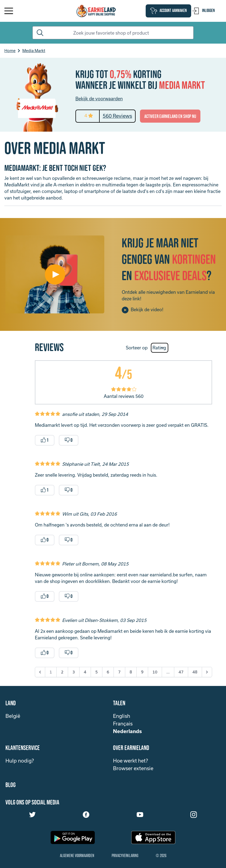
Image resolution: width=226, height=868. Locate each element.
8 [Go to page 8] (131, 672)
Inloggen (204, 11)
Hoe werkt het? (130, 761)
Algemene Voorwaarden (77, 856)
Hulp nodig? (20, 761)
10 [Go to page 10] (155, 672)
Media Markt (34, 51)
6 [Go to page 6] (108, 672)
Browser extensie (133, 768)
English (122, 716)
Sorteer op (137, 348)
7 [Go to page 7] (119, 672)
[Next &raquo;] (207, 672)
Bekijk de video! (143, 310)
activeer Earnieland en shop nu (170, 117)
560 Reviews (117, 116)
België (13, 716)
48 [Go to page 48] (195, 672)
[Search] (113, 33)
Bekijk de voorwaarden (99, 99)
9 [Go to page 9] (142, 672)
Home (10, 51)
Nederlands (127, 731)
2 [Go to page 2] (62, 672)
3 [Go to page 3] (74, 672)
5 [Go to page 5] (97, 672)
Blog (10, 785)
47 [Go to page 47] (181, 672)
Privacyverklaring (125, 856)
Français (123, 724)
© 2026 (161, 856)
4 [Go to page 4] (85, 672)
